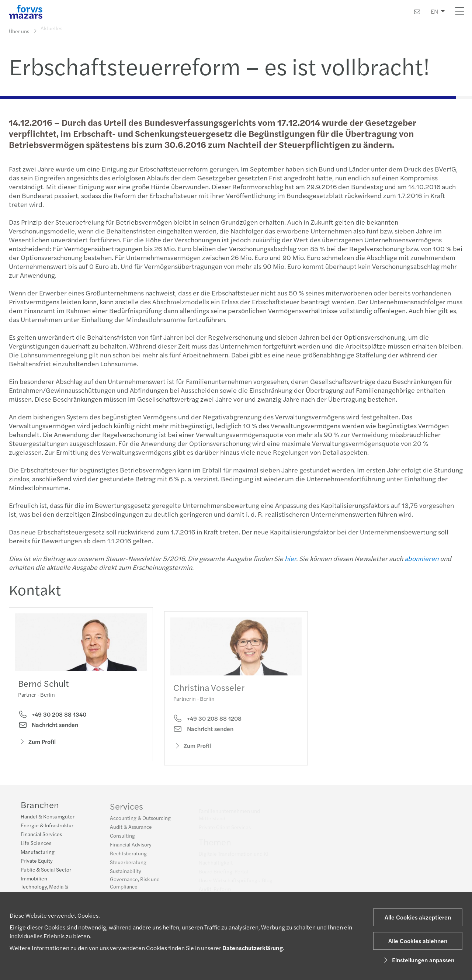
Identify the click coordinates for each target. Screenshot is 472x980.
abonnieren (420, 558)
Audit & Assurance (131, 831)
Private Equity (37, 862)
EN (434, 11)
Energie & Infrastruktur (47, 826)
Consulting (122, 840)
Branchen (40, 806)
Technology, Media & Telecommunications (45, 891)
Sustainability (126, 875)
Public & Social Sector (46, 870)
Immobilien (34, 879)
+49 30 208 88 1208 (207, 728)
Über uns (19, 31)
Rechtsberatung (128, 858)
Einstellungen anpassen (418, 960)
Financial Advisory (131, 849)
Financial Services (41, 835)
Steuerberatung (128, 866)
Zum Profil (37, 744)
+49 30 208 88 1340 (52, 717)
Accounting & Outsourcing (140, 822)
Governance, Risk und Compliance (135, 887)
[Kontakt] (417, 12)
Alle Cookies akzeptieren (418, 917)
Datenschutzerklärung (253, 948)
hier (289, 558)
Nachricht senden (48, 727)
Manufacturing (38, 853)
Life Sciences (36, 844)
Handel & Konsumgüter (48, 817)
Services (126, 810)
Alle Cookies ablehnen (418, 941)
